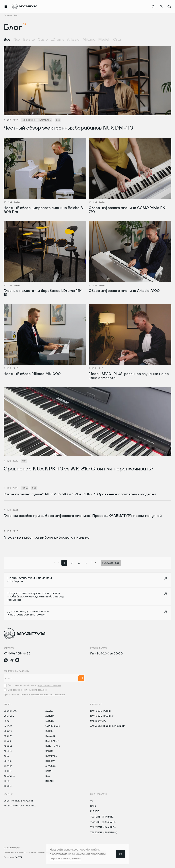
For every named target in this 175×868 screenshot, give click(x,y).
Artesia (73, 39)
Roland (8, 761)
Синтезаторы (98, 721)
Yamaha (8, 766)
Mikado (89, 39)
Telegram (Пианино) (103, 827)
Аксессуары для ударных (20, 806)
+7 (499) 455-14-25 (17, 653)
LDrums (57, 39)
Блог (17, 15)
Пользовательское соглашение (20, 852)
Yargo (7, 741)
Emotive (9, 716)
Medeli (104, 39)
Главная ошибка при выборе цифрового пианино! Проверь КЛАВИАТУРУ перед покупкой (83, 516)
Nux (17, 39)
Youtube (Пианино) (102, 817)
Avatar (50, 711)
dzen (93, 806)
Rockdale (51, 756)
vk (92, 801)
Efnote (8, 731)
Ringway (50, 761)
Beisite (29, 39)
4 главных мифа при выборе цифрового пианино (47, 537)
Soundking (10, 711)
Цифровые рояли (100, 711)
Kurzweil (9, 776)
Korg (7, 756)
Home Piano (53, 746)
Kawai (49, 771)
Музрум (8, 736)
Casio (43, 39)
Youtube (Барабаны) (103, 822)
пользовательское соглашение (49, 694)
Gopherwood (53, 726)
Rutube (95, 811)
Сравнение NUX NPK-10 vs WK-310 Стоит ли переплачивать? (78, 469)
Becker (8, 771)
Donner (50, 731)
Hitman (8, 726)
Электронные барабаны (18, 801)
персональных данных (49, 685)
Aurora (50, 716)
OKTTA (19, 857)
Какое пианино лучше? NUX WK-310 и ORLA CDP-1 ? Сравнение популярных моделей (80, 494)
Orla (117, 39)
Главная (8, 15)
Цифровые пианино (102, 716)
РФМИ (7, 721)
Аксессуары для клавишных (108, 726)
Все (7, 39)
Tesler (8, 786)
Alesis (8, 751)
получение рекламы (36, 690)
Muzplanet (52, 741)
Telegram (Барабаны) (104, 832)
